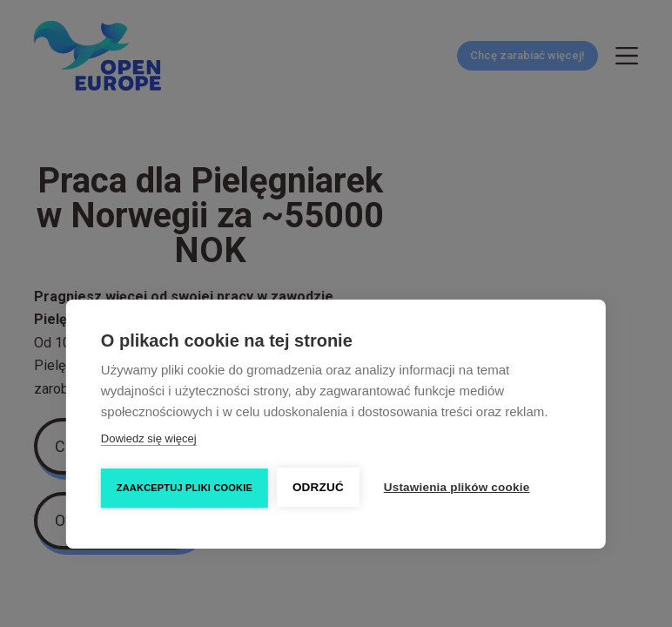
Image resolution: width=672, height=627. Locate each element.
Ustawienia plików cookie (457, 487)
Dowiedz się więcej (149, 438)
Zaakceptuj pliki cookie (185, 488)
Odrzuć (318, 487)
